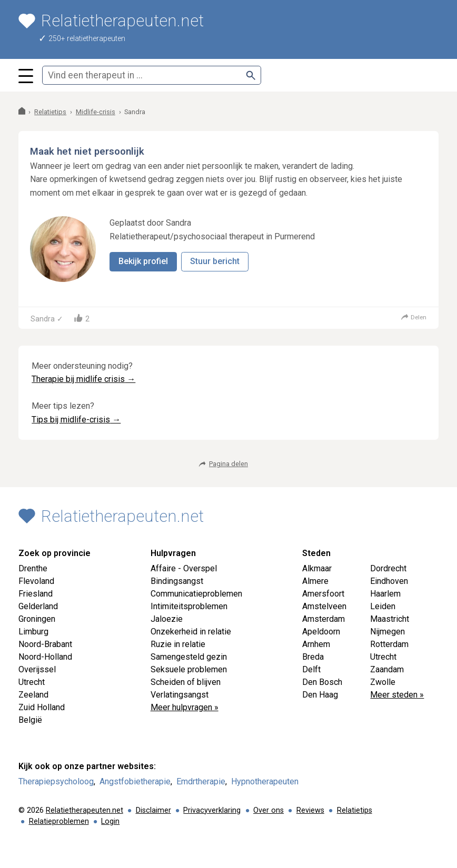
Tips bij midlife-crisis (76, 420)
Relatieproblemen (59, 821)
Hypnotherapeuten (265, 781)
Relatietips (355, 810)
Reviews (310, 810)
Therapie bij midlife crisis (83, 379)
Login (110, 821)
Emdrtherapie (201, 781)
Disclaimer (153, 810)
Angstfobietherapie (135, 781)
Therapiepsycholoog (56, 781)
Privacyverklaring (212, 810)
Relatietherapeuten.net (85, 810)
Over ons (269, 810)
